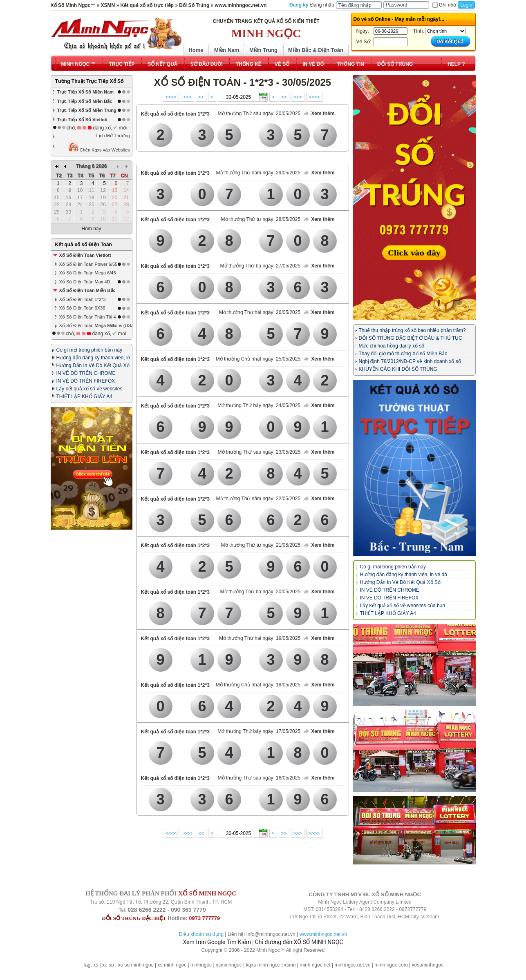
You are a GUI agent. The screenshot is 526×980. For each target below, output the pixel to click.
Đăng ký (299, 5)
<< (201, 97)
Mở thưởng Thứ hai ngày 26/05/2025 (260, 312)
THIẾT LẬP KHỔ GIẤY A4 (84, 396)
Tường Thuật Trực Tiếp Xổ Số (89, 81)
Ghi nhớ (444, 5)
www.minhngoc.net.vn (323, 934)
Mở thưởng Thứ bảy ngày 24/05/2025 (259, 405)
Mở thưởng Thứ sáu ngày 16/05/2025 (259, 778)
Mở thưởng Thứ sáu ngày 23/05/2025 (259, 452)
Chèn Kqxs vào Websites (99, 147)
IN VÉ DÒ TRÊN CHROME (86, 373)
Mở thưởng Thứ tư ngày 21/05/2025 (261, 545)
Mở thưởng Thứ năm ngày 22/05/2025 (259, 499)
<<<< (171, 97)
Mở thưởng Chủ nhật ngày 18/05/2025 (258, 685)
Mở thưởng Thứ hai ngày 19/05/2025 (260, 638)
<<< (187, 97)
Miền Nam (227, 50)
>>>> (314, 97)
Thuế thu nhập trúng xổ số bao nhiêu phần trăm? (412, 330)
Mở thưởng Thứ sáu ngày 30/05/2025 (259, 114)
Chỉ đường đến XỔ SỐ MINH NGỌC (299, 942)
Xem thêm (318, 114)
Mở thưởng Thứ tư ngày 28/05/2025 (261, 219)
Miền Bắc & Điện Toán (316, 50)
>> (284, 97)
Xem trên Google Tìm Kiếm (217, 942)
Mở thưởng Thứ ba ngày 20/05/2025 (261, 592)
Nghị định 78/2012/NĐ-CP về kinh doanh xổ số (410, 361)
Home (196, 50)
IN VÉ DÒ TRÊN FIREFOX (86, 381)
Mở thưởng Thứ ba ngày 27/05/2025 (261, 266)
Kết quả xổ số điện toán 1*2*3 (175, 114)
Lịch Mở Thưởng (113, 136)
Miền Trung (263, 50)
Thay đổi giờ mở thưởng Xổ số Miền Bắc (403, 354)
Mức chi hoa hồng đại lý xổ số (392, 346)
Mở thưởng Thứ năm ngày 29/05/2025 (259, 173)
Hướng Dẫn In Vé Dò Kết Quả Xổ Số (400, 582)
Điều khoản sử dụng (201, 934)
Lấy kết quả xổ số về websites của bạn (403, 606)
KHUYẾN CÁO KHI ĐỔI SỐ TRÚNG (398, 369)
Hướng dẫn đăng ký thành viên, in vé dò (404, 575)
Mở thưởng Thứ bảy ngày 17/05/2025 (259, 731)
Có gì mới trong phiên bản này (89, 350)
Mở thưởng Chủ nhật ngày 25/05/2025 (258, 359)
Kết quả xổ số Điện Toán (84, 245)
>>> (298, 97)
